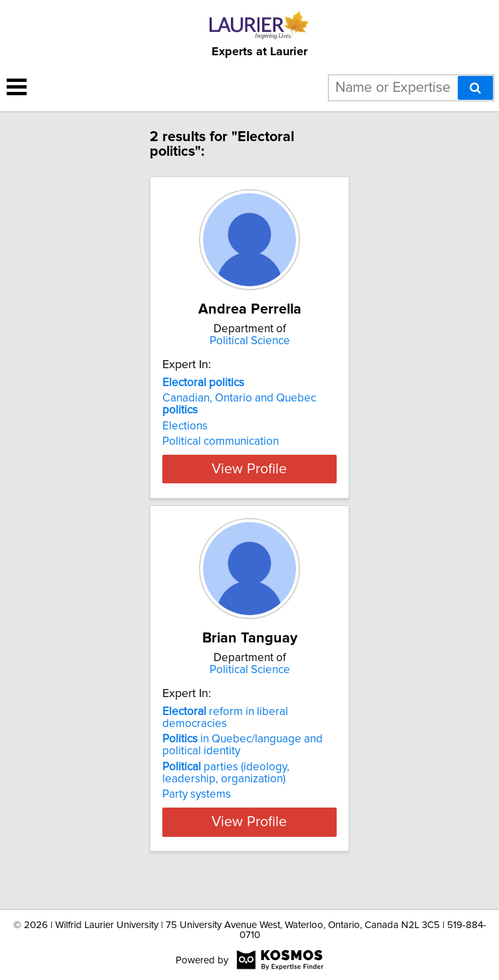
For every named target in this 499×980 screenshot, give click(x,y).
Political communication (221, 441)
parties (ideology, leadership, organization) (226, 797)
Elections (185, 426)
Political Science (250, 341)
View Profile (249, 493)
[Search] (475, 88)
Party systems (197, 818)
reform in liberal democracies (225, 742)
